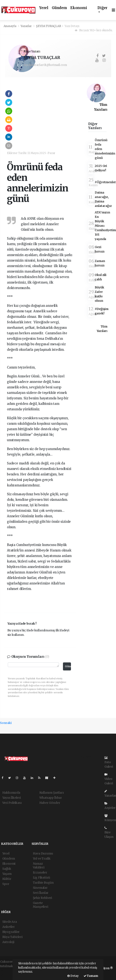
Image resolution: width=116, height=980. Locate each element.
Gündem (59, 8)
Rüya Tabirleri (12, 937)
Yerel (44, 8)
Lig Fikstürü (42, 878)
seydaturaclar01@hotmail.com (45, 65)
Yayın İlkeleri (12, 798)
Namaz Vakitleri (39, 865)
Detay (73, 976)
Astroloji (8, 942)
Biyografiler (11, 932)
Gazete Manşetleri (41, 905)
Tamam (91, 976)
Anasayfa (10, 26)
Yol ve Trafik (42, 859)
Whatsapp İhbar (51, 798)
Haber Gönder (50, 803)
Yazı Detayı (72, 26)
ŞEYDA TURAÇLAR (48, 26)
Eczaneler (40, 872)
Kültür (7, 879)
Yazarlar (26, 26)
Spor (6, 884)
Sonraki (6, 723)
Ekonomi (79, 8)
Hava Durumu (43, 853)
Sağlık (7, 869)
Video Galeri (109, 779)
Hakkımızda (11, 793)
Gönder (68, 666)
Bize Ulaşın (109, 833)
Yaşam (7, 874)
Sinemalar (40, 888)
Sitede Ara (10, 922)
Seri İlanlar (41, 893)
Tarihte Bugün (43, 883)
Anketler (9, 927)
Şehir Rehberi (43, 898)
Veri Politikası (12, 803)
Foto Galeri (109, 762)
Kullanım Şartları (52, 793)
